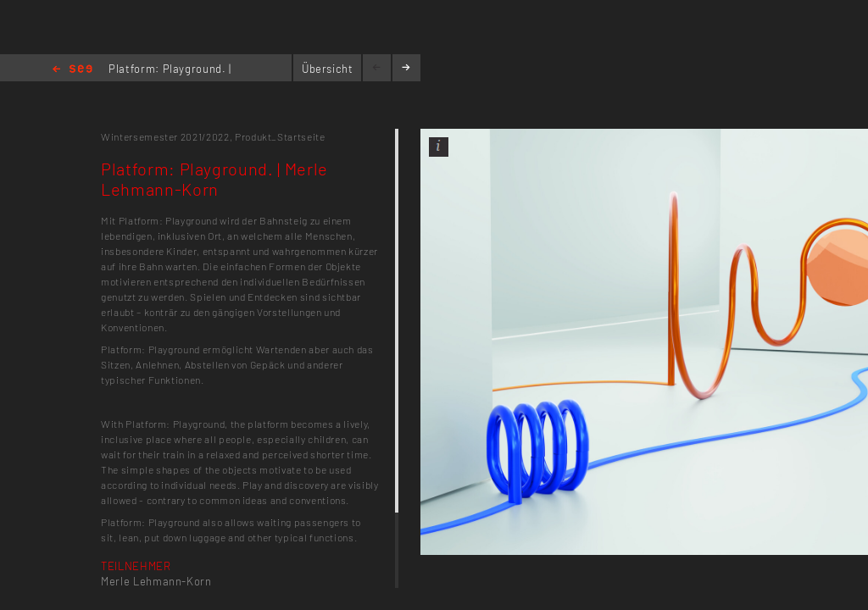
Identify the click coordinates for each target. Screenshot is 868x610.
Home (72, 70)
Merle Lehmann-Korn (156, 581)
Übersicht (328, 69)
